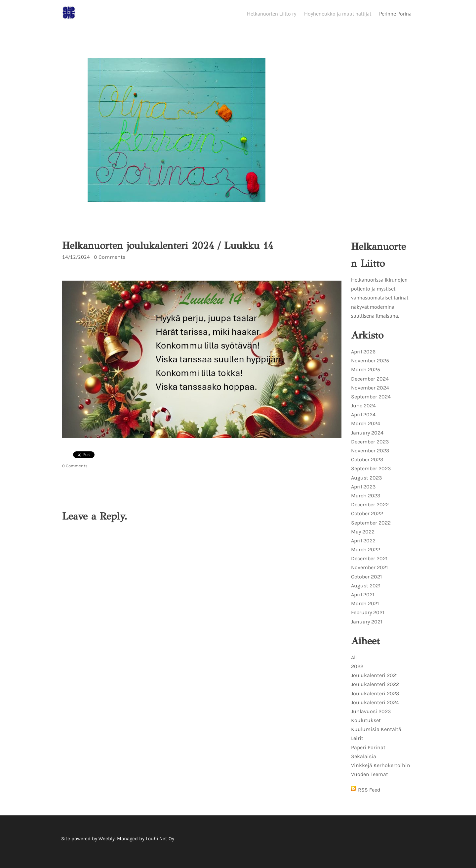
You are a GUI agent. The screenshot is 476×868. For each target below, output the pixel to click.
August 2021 (366, 592)
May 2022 (363, 538)
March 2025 (366, 375)
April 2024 (363, 420)
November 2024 (370, 394)
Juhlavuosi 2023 (371, 717)
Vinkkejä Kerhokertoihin (381, 771)
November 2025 (370, 366)
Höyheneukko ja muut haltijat (338, 16)
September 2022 (371, 529)
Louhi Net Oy (160, 845)
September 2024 (371, 403)
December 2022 (370, 510)
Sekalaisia (364, 762)
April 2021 (363, 600)
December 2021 (369, 564)
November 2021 (369, 573)
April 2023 (363, 493)
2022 (357, 672)
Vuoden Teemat (370, 780)
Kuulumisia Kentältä (376, 735)
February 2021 (368, 618)
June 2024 (363, 411)
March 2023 (366, 502)
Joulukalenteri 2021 (374, 681)
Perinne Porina (395, 16)
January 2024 (367, 439)
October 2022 (367, 519)
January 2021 (367, 628)
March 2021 (365, 609)
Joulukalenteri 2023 (375, 699)
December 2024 (370, 385)
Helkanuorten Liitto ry (272, 16)
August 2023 (366, 484)
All (354, 663)
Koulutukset (366, 726)
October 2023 (367, 465)
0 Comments (110, 263)
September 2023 (371, 474)
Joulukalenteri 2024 (375, 708)
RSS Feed (369, 796)
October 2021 (366, 583)
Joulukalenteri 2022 (375, 690)
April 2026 (363, 358)
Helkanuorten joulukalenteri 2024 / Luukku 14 (168, 251)
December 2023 (370, 448)
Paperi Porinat (368, 753)
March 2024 (366, 429)
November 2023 (370, 457)
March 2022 (366, 555)
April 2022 (363, 547)
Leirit (357, 744)
